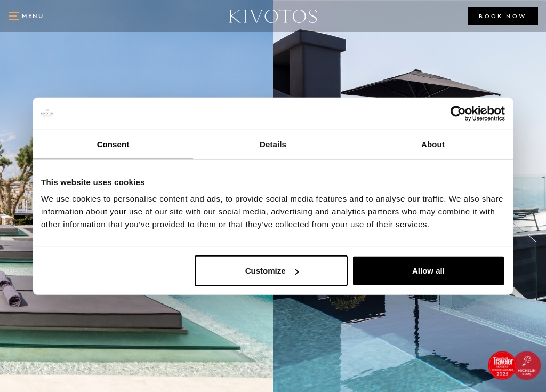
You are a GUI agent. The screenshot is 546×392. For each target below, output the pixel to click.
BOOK (503, 16)
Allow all (428, 271)
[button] (27, 16)
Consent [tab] (113, 144)
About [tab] (433, 144)
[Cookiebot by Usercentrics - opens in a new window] (458, 113)
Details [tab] (273, 144)
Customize (272, 271)
